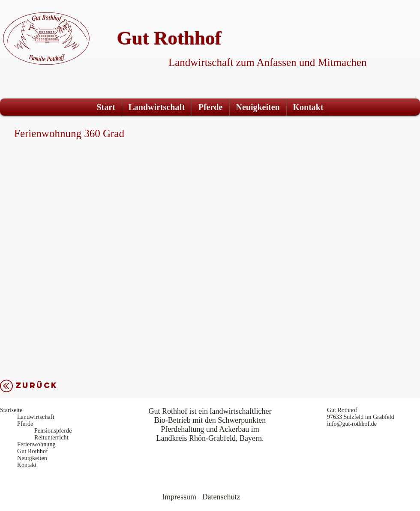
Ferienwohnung (36, 444)
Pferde (25, 424)
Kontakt (27, 465)
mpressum (180, 497)
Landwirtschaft (36, 417)
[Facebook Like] (387, 9)
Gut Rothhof (33, 451)
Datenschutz (221, 497)
